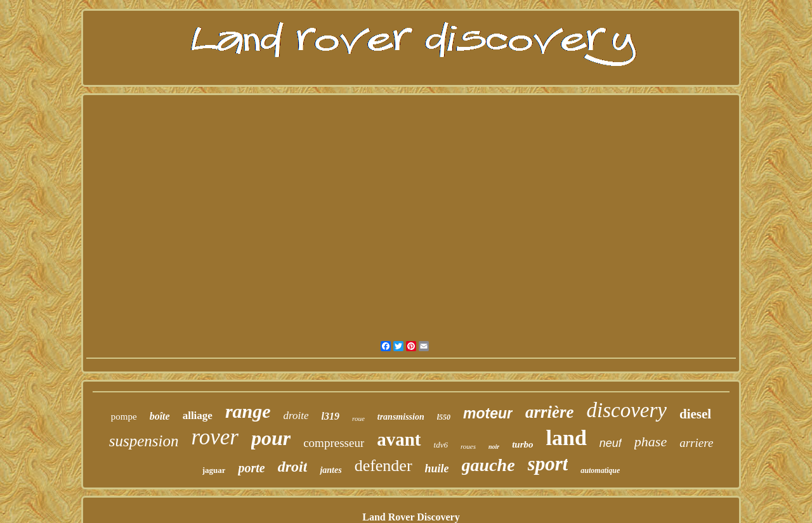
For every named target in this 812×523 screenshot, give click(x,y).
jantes (331, 470)
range (248, 411)
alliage (198, 416)
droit (293, 467)
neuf (611, 443)
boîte (160, 416)
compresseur (334, 443)
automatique (600, 470)
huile (437, 468)
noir (494, 447)
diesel (695, 414)
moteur (488, 413)
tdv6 (441, 445)
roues (468, 446)
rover (215, 437)
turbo (522, 444)
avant (399, 439)
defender (383, 466)
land (566, 438)
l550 (444, 417)
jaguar (214, 470)
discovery (627, 410)
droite (296, 416)
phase (651, 442)
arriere (696, 443)
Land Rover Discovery (411, 517)
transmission (401, 417)
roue (358, 418)
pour (271, 438)
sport (548, 464)
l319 (331, 416)
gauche (488, 465)
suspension (144, 441)
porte (251, 468)
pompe (124, 416)
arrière (550, 412)
